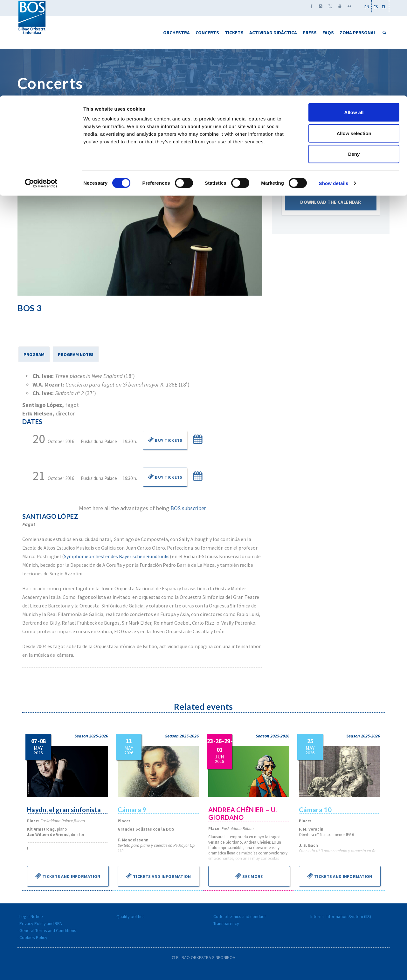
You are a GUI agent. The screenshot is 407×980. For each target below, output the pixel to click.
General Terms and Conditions (48, 930)
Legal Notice (31, 916)
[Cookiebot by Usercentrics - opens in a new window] (41, 88)
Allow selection (354, 38)
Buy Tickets (165, 440)
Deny (354, 58)
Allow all (354, 17)
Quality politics (131, 916)
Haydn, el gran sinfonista (65, 810)
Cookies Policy (33, 937)
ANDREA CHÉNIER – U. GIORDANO (243, 813)
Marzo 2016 (331, 170)
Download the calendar (331, 207)
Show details (334, 88)
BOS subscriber (188, 508)
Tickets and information (68, 876)
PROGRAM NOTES (76, 354)
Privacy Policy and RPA (41, 923)
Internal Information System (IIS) (341, 916)
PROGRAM (34, 354)
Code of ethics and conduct (240, 916)
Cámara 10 (316, 810)
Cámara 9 (132, 810)
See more (249, 876)
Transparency (226, 923)
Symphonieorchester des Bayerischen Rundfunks (117, 556)
